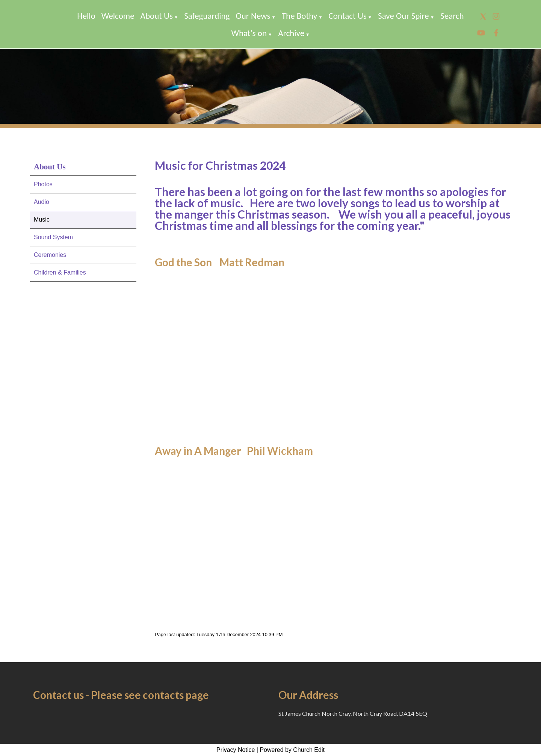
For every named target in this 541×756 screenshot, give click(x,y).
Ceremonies (50, 255)
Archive (291, 33)
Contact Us (348, 16)
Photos (43, 184)
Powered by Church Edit (292, 750)
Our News (253, 16)
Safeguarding (207, 16)
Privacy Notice (236, 750)
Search (452, 16)
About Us (157, 16)
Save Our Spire (403, 16)
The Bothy (299, 16)
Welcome (118, 16)
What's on (249, 33)
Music (42, 220)
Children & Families (60, 272)
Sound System (53, 237)
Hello (86, 16)
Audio (42, 202)
